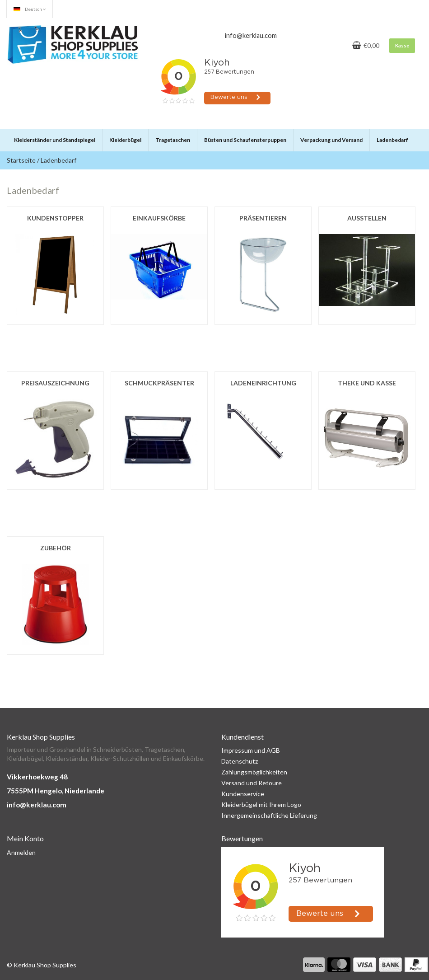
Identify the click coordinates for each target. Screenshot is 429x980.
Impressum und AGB (251, 750)
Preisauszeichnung (55, 383)
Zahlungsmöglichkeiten (254, 772)
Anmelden (21, 852)
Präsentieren (263, 218)
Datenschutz (240, 761)
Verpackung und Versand (331, 140)
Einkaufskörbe (159, 218)
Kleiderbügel (125, 140)
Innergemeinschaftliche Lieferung (269, 815)
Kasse (402, 45)
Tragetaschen (173, 140)
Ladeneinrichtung (263, 383)
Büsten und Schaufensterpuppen (245, 140)
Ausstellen (367, 218)
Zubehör (56, 548)
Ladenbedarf (392, 140)
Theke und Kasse (367, 383)
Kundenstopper (55, 218)
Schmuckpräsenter (159, 383)
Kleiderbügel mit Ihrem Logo (261, 804)
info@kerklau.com (37, 805)
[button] (95, 136)
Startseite (21, 160)
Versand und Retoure (252, 783)
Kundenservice (243, 794)
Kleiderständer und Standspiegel (55, 140)
